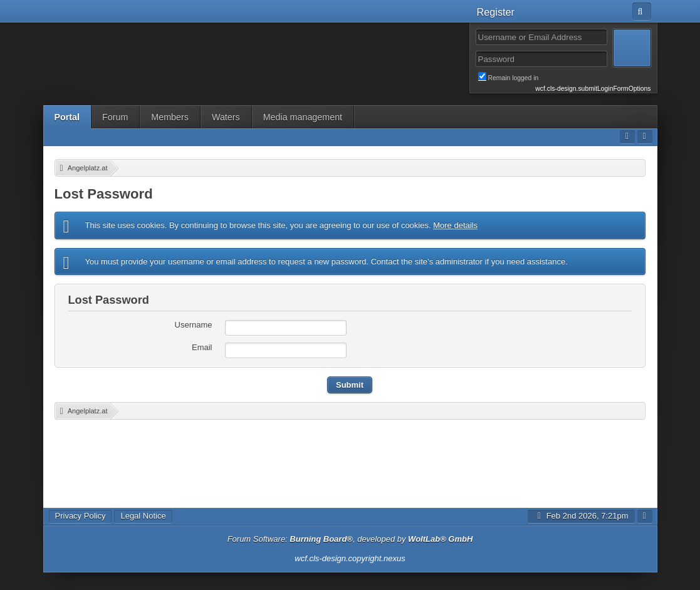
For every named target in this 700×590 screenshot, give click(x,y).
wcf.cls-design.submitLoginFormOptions (593, 89)
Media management (303, 117)
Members (170, 117)
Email (202, 347)
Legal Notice (143, 516)
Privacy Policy (81, 516)
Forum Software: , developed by (350, 539)
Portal (67, 117)
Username (194, 325)
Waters (226, 117)
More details (455, 225)
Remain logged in (565, 77)
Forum (115, 117)
